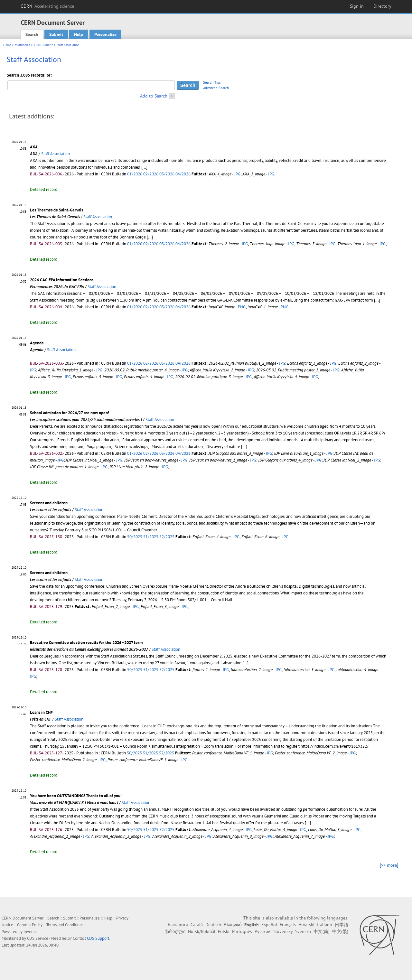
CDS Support (98, 938)
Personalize (105, 34)
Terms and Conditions (65, 925)
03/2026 (167, 174)
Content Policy (30, 925)
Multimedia (23, 45)
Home (7, 45)
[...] (144, 167)
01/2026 (135, 174)
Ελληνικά (233, 925)
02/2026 (151, 174)
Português (242, 931)
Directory (382, 6)
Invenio (30, 932)
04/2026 (183, 174)
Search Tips (212, 82)
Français (288, 925)
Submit (56, 34)
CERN (47, 6)
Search (32, 34)
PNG (242, 307)
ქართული (175, 931)
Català (197, 925)
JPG (237, 174)
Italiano (325, 925)
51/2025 (151, 537)
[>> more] (389, 865)
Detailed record (44, 189)
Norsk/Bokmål (202, 931)
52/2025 (167, 537)
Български (178, 925)
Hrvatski (306, 925)
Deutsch (213, 925)
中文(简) (322, 931)
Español (269, 925)
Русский (263, 931)
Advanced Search (216, 88)
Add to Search (154, 96)
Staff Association (56, 154)
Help (79, 34)
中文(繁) (340, 931)
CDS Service (38, 938)
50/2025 (135, 537)
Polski (224, 931)
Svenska (303, 931)
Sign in (357, 6)
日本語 (342, 925)
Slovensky (283, 931)
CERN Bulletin (43, 45)
